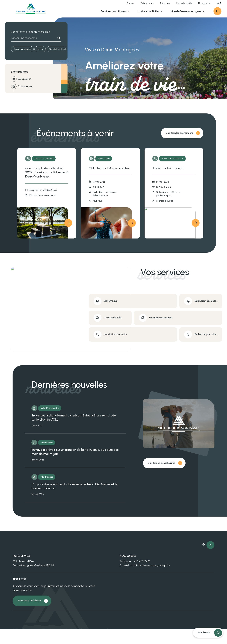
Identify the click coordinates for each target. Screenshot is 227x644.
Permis (40, 49)
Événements (147, 3)
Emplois (130, 3)
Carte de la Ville (184, 3)
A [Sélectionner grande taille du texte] (219, 3)
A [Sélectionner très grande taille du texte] (220, 3)
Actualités (165, 3)
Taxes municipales (22, 49)
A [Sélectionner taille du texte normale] (217, 4)
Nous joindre (204, 3)
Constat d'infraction (59, 49)
